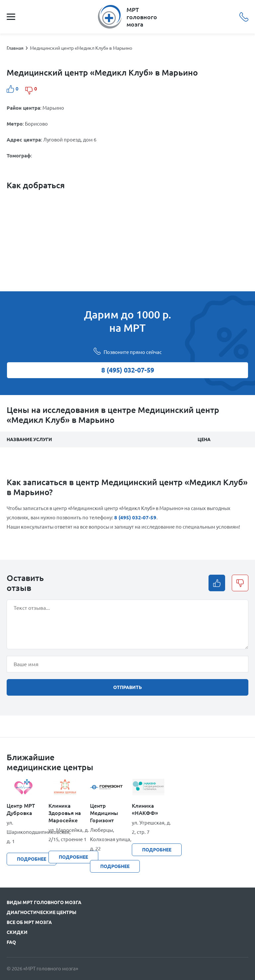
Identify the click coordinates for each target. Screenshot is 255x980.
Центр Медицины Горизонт (104, 813)
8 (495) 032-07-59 (244, 17)
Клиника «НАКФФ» (145, 809)
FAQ (11, 942)
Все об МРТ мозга (29, 922)
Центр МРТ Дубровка (21, 809)
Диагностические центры (42, 912)
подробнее (32, 859)
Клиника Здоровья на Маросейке (65, 813)
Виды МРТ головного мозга (44, 902)
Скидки (17, 932)
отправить (127, 687)
